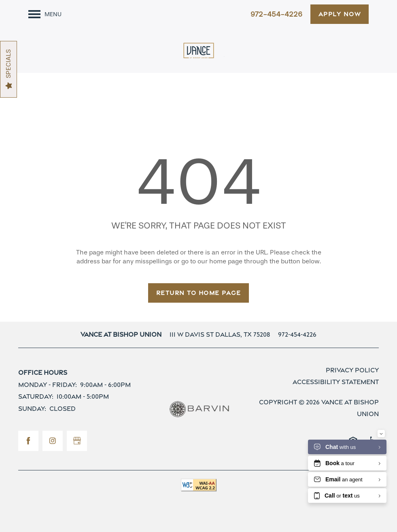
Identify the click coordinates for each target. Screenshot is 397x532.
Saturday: (36, 396)
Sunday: (32, 409)
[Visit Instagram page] (53, 441)
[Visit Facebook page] (28, 441)
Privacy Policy (352, 370)
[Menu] (45, 14)
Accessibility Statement (336, 382)
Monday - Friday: (48, 385)
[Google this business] (77, 441)
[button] (340, 14)
